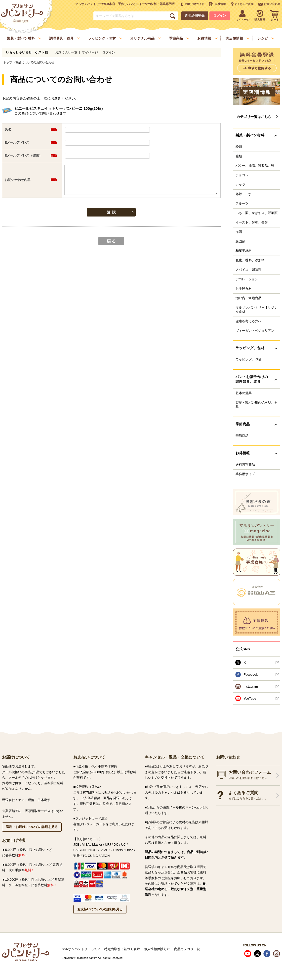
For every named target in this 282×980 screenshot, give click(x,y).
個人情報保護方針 (157, 949)
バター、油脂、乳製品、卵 (255, 166)
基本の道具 (244, 393)
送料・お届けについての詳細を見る (32, 827)
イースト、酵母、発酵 (252, 222)
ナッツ (240, 185)
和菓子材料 (244, 251)
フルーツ (242, 204)
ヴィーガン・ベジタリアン (255, 331)
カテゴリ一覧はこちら (254, 117)
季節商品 (242, 436)
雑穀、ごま (244, 194)
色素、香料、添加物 (250, 260)
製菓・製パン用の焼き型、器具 (257, 405)
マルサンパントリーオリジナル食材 (257, 310)
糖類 (239, 156)
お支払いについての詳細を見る (100, 909)
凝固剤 (240, 241)
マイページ (90, 53)
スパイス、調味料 (248, 270)
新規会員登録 (195, 16)
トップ (8, 62)
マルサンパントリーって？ (81, 949)
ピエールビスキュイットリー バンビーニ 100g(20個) (59, 108)
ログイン (220, 16)
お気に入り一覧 (66, 53)
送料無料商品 (245, 465)
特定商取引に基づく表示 (122, 949)
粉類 (239, 147)
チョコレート (245, 175)
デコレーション (247, 279)
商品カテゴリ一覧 (187, 949)
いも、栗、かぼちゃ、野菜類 (257, 213)
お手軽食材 (244, 289)
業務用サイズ (245, 474)
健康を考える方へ (248, 321)
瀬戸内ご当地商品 (248, 298)
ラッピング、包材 (248, 360)
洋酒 (239, 232)
